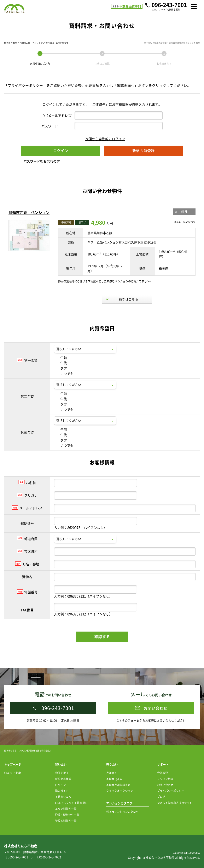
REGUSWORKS (193, 853)
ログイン (60, 785)
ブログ (161, 797)
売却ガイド (113, 773)
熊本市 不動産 (11, 48)
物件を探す (62, 773)
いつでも (64, 387)
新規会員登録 (63, 779)
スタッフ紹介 (165, 779)
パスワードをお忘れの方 (42, 167)
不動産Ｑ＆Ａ (63, 797)
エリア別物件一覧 (66, 809)
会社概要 (163, 773)
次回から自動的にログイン (102, 144)
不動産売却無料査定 (118, 785)
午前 (60, 371)
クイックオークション (120, 791)
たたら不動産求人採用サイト (175, 803)
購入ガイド (62, 791)
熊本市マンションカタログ (122, 812)
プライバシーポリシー (25, 91)
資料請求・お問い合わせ (57, 48)
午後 (60, 377)
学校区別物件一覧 (66, 821)
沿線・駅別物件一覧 (67, 815)
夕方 (60, 382)
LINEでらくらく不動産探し (71, 803)
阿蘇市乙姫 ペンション (31, 48)
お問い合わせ (165, 785)
